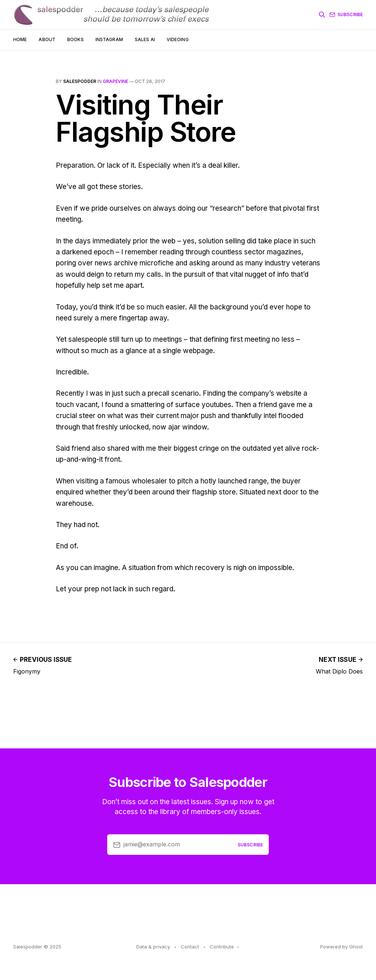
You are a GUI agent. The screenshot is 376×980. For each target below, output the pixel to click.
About (47, 39)
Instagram (109, 39)
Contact (190, 947)
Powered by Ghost (341, 947)
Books (75, 39)
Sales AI (145, 39)
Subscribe (346, 15)
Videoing (178, 39)
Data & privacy (153, 947)
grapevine (115, 81)
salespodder (80, 81)
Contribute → (225, 947)
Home (20, 39)
